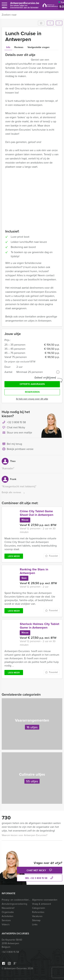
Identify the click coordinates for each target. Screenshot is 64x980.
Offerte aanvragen (32, 384)
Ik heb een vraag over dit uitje (32, 399)
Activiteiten (8, 916)
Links (35, 924)
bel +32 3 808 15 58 (40, 878)
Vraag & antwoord (41, 904)
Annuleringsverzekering (14, 904)
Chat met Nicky (13, 428)
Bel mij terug (12, 444)
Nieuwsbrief (8, 908)
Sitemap (36, 920)
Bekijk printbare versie (18, 449)
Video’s (6, 924)
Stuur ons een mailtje (17, 433)
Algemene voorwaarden (45, 900)
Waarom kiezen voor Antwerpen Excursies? (24, 835)
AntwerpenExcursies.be (25, 5)
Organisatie (8, 912)
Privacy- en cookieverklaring (16, 900)
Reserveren (32, 392)
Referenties (38, 912)
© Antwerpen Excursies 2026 (17, 968)
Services (6, 920)
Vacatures (37, 916)
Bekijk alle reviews (14, 493)
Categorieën (39, 908)
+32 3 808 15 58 (16, 422)
